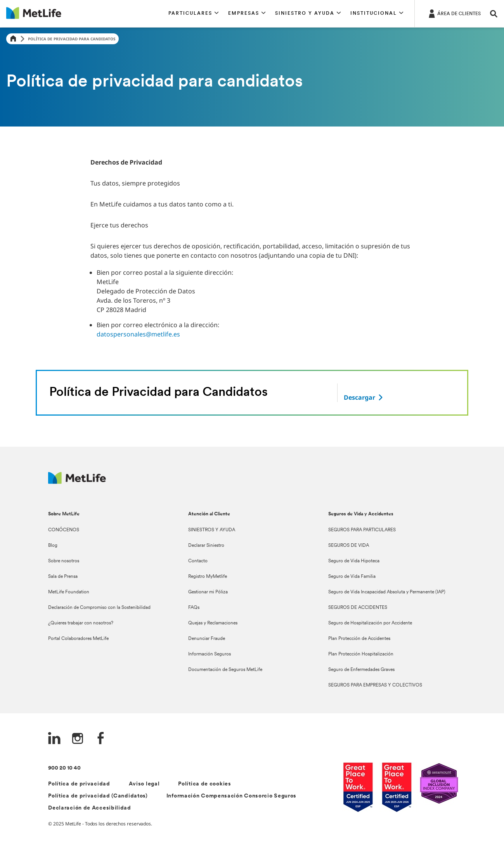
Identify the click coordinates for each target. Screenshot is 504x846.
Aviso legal (144, 784)
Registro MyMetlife (208, 577)
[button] (194, 14)
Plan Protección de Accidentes (359, 639)
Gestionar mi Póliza (208, 592)
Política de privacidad (79, 784)
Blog (53, 546)
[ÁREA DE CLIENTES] (454, 13)
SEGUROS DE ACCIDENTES (358, 608)
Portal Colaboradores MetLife (78, 639)
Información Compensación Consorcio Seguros (231, 796)
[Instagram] (78, 739)
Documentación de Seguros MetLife (225, 670)
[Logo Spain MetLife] (77, 482)
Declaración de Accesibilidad (90, 808)
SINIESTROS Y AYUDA (212, 530)
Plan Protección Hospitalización (361, 654)
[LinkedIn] (54, 739)
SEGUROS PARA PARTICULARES (362, 530)
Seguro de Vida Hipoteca (354, 561)
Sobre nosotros (64, 561)
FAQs (194, 608)
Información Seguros (210, 654)
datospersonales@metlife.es (138, 334)
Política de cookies (204, 784)
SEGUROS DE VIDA (349, 546)
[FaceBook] (101, 739)
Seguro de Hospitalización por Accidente (370, 623)
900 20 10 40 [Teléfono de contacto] (64, 768)
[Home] (13, 39)
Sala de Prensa (63, 577)
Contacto (198, 561)
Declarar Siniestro (206, 546)
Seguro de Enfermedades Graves (361, 670)
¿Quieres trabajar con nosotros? (81, 623)
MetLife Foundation (69, 592)
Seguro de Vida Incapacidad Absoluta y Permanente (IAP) (387, 592)
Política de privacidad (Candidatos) (98, 796)
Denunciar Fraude (207, 639)
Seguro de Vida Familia (352, 577)
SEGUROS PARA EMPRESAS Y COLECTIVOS (375, 685)
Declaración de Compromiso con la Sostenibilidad (99, 608)
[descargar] (364, 397)
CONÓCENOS (64, 530)
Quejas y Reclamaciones (213, 623)
